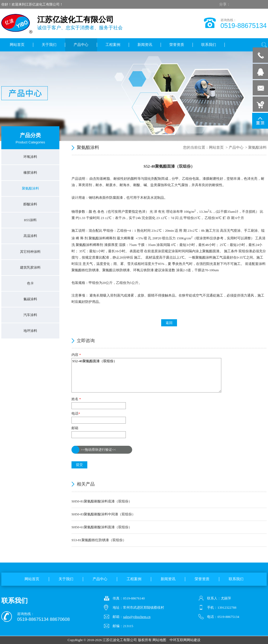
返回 (169, 323)
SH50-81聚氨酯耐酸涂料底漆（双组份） (102, 501)
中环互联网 (178, 640)
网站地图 (159, 640)
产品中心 (236, 147)
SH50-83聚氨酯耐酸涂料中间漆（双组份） (103, 514)
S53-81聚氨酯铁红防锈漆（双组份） (99, 540)
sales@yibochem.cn (137, 617)
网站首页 (216, 147)
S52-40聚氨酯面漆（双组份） (146, 375)
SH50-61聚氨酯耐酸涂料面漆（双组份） (102, 527)
